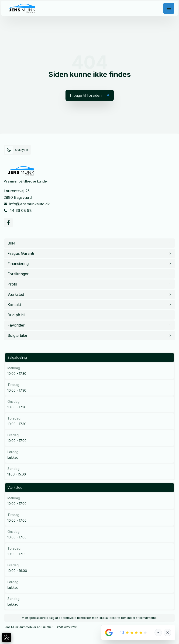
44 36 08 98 (21, 210)
